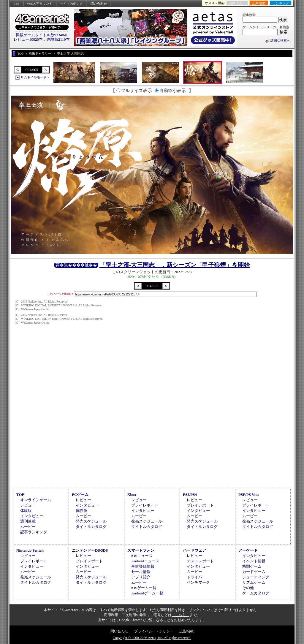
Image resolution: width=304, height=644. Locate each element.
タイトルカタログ (91, 527)
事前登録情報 (143, 566)
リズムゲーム (254, 582)
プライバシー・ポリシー (154, 631)
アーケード (248, 550)
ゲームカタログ (256, 593)
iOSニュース (142, 556)
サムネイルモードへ (35, 77)
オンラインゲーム (36, 500)
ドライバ (194, 577)
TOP (20, 495)
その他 (248, 588)
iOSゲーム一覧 (144, 588)
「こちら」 (180, 615)
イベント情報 (254, 561)
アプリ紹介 (141, 577)
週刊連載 (28, 521)
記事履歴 (259, 3)
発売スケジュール (91, 521)
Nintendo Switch (30, 550)
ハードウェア (194, 550)
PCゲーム (80, 495)
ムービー (28, 527)
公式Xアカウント (40, 4)
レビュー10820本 (28, 39)
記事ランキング (34, 532)
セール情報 (141, 572)
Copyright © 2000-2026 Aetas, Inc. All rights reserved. (152, 638)
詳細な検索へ (280, 40)
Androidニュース (145, 561)
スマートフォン (141, 550)
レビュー (28, 505)
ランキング (281, 3)
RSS (16, 4)
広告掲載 (186, 631)
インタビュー (32, 516)
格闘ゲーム (252, 566)
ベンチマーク (198, 582)
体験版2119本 (58, 39)
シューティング (256, 577)
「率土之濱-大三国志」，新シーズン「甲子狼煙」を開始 (175, 265)
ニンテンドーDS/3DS (90, 550)
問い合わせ (99, 4)
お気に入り (237, 3)
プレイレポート (145, 505)
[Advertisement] (152, 437)
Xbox (132, 495)
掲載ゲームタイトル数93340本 (42, 35)
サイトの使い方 (71, 4)
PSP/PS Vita (248, 495)
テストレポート (200, 561)
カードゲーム (254, 572)
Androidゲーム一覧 (147, 593)
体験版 (26, 511)
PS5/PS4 (190, 495)
